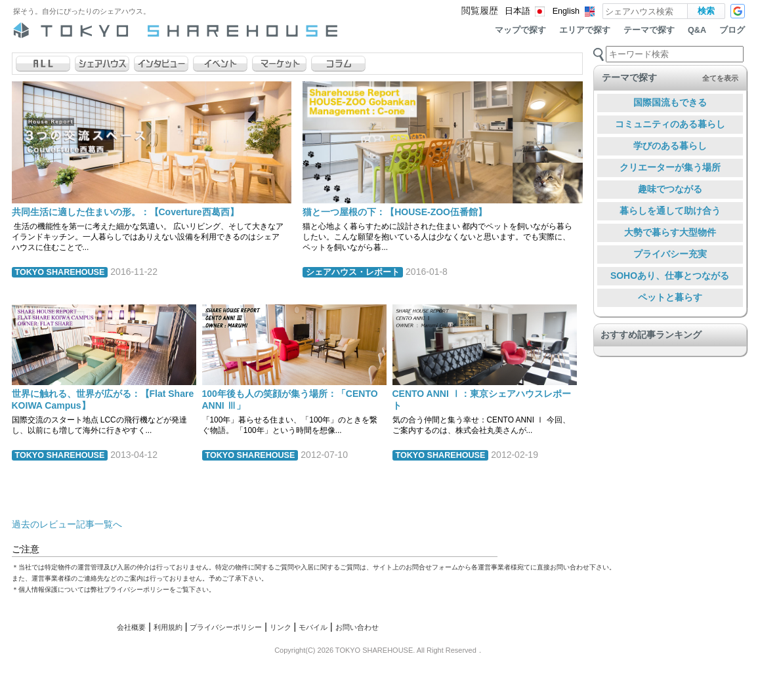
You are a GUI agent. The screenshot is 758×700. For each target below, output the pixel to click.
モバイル (313, 627)
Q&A (697, 30)
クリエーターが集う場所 (670, 167)
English (566, 11)
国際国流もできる (670, 102)
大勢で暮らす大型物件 (670, 232)
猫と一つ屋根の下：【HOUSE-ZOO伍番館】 (395, 212)
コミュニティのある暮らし (670, 124)
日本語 (517, 11)
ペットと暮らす (670, 297)
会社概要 (131, 627)
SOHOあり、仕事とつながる (670, 276)
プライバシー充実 (670, 254)
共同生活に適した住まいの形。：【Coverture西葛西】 (125, 212)
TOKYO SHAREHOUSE (60, 272)
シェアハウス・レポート (353, 272)
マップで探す (520, 30)
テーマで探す (649, 30)
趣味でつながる (670, 189)
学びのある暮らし (670, 146)
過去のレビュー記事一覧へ (67, 524)
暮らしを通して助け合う (670, 211)
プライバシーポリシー (226, 627)
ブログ (732, 30)
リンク (281, 627)
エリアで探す (585, 30)
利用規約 (168, 627)
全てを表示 (720, 78)
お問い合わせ (357, 627)
